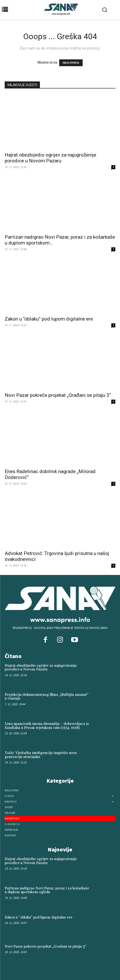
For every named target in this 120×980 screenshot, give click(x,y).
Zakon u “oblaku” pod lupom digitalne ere (49, 319)
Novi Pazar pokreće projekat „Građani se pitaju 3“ (58, 395)
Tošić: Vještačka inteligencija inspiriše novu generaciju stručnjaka (41, 755)
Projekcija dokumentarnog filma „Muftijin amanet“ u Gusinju (47, 697)
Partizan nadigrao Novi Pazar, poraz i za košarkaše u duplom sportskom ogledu (47, 890)
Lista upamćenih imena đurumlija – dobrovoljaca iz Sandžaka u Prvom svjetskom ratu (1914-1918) (47, 726)
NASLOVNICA (71, 63)
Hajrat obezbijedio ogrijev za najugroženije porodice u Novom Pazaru (50, 158)
